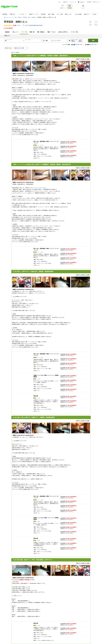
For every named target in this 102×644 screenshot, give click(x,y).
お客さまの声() (63, 32)
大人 (54, 41)
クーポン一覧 (74, 32)
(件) (19, 25)
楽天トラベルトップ (8, 17)
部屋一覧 (32, 32)
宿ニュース (15, 32)
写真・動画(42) (41, 32)
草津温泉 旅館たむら (16, 22)
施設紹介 (8, 32)
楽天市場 (89, 2)
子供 (58, 41)
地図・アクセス (52, 32)
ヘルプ (59, 2)
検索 (93, 40)
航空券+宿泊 (77, 45)
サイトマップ (73, 2)
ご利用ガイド (66, 2)
